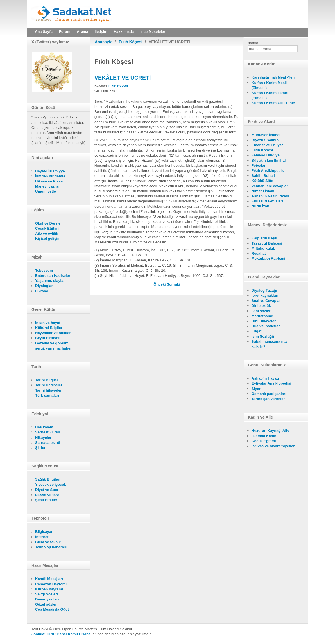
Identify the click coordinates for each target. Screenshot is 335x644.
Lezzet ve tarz (47, 495)
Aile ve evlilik (47, 233)
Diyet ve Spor (47, 490)
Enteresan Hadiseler (53, 276)
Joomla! (39, 634)
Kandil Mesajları (49, 579)
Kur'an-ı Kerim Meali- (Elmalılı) (270, 85)
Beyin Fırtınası (48, 338)
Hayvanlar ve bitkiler (53, 333)
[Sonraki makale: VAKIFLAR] (173, 284)
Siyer (256, 389)
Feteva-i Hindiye (266, 155)
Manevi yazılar (47, 186)
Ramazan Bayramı (51, 584)
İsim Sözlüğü (263, 336)
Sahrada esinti (48, 443)
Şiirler (40, 448)
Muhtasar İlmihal (266, 135)
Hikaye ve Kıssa (49, 181)
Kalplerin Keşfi (264, 238)
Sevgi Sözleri (47, 594)
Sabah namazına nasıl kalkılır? (271, 344)
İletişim (101, 32)
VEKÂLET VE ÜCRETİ (123, 78)
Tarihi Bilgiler (47, 380)
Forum (65, 32)
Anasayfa (104, 42)
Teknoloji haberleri (51, 547)
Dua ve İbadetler (266, 326)
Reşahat (259, 253)
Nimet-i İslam (263, 191)
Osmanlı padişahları (269, 394)
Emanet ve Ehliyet (267, 145)
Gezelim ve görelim (52, 343)
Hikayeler (43, 438)
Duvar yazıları (47, 599)
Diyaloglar (44, 286)
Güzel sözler (46, 604)
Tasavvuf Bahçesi (267, 243)
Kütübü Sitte (262, 181)
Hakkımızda (124, 32)
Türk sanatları (47, 395)
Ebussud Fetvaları (267, 201)
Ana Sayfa (44, 32)
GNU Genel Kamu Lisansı (70, 634)
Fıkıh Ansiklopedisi (268, 171)
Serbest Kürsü (48, 432)
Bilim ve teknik (48, 542)
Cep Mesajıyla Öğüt (52, 609)
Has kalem (44, 427)
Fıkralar (42, 291)
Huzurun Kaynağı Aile (270, 431)
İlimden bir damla (50, 176)
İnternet (42, 537)
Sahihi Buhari (263, 176)
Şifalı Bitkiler (46, 500)
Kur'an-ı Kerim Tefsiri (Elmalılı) (270, 95)
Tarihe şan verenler (268, 399)
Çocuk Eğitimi (47, 228)
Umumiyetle (46, 191)
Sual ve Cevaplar (266, 301)
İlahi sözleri (262, 311)
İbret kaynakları (265, 295)
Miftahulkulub (263, 248)
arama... (255, 43)
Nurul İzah (260, 206)
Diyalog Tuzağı (264, 290)
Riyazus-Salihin (265, 140)
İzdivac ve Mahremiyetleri (274, 446)
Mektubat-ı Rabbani (268, 258)
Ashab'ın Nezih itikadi (270, 196)
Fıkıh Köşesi (131, 42)
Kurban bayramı (49, 589)
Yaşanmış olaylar (50, 281)
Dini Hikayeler (264, 321)
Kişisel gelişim (48, 238)
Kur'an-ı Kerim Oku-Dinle (273, 103)
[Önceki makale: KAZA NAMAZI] (160, 284)
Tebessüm (44, 270)
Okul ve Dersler (48, 223)
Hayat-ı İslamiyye (50, 171)
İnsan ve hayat (48, 323)
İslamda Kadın (264, 436)
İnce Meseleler (153, 32)
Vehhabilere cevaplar (270, 186)
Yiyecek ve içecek (50, 484)
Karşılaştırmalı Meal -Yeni (274, 77)
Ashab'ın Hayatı (265, 378)
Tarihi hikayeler (48, 390)
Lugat (256, 331)
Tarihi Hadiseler (49, 385)
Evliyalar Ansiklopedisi (271, 383)
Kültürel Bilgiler (49, 328)
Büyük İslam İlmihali (269, 160)
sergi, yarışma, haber (53, 348)
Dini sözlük (261, 306)
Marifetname (262, 316)
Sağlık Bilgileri (48, 479)
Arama (82, 32)
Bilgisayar (44, 532)
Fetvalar (259, 165)
